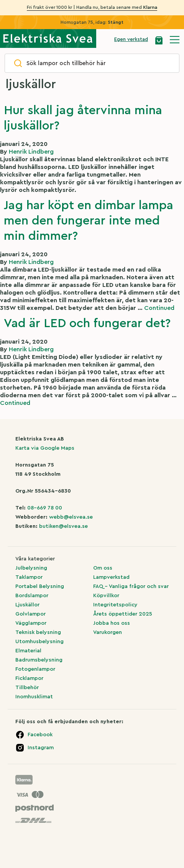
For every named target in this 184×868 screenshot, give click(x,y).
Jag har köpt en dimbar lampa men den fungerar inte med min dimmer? (89, 221)
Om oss (103, 568)
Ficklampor (29, 678)
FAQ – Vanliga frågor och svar (131, 586)
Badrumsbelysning (39, 660)
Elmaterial (28, 651)
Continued (159, 308)
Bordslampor (32, 596)
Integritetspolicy (115, 605)
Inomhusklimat (34, 697)
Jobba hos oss (112, 623)
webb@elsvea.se (71, 517)
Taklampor (29, 577)
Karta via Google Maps (45, 448)
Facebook (40, 735)
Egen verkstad (131, 39)
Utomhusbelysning (39, 642)
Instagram (41, 748)
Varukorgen (108, 632)
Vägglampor (31, 623)
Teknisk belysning (38, 632)
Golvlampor (30, 614)
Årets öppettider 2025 (123, 614)
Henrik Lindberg (31, 152)
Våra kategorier (35, 559)
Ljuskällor (27, 605)
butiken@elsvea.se (63, 526)
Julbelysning (31, 568)
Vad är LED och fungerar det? (87, 323)
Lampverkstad (111, 577)
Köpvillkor (106, 596)
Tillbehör (27, 688)
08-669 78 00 (45, 508)
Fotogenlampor (35, 669)
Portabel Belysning (40, 586)
